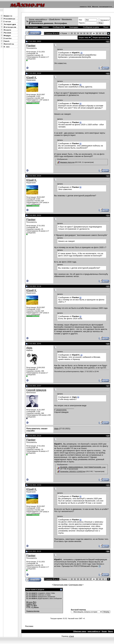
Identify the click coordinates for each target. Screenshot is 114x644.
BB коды (29, 602)
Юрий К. (32, 77)
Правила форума (33, 611)
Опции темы (83, 38)
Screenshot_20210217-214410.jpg (73, 471)
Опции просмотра (100, 38)
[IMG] (28, 606)
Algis (29, 348)
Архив (104, 631)
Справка (45, 27)
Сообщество (59, 27)
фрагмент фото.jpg (67, 162)
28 (72, 33)
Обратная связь (80, 631)
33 (78, 33)
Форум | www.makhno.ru (38, 19)
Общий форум (54, 19)
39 (97, 33)
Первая (64, 33)
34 (81, 33)
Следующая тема (75, 585)
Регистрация (33, 27)
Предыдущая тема (60, 585)
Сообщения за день (91, 27)
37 (91, 33)
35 (84, 33)
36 (87, 33)
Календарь (74, 27)
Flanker (31, 46)
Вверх (111, 631)
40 (100, 33)
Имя (80, 20)
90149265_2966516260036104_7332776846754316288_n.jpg (83, 467)
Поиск (106, 27)
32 (75, 33)
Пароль (82, 23)
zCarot (71, 636)
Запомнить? (104, 20)
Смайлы (29, 604)
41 (103, 33)
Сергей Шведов (36, 390)
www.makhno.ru (94, 631)
